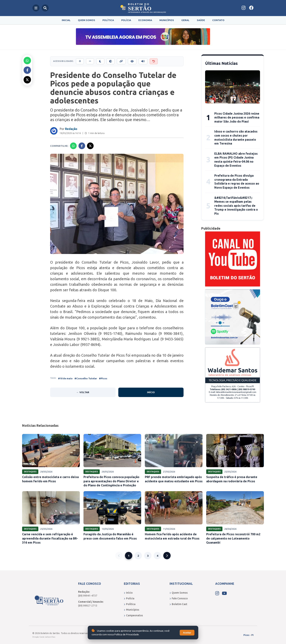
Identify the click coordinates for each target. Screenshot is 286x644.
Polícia (126, 20)
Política (108, 20)
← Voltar (83, 392)
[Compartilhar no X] (27, 80)
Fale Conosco (179, 598)
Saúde (201, 20)
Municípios (167, 20)
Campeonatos (133, 615)
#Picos (103, 378)
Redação (71, 129)
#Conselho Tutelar (86, 378)
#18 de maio (65, 378)
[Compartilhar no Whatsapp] (27, 61)
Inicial (66, 20)
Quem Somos (87, 20)
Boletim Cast (178, 604)
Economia (145, 20)
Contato (218, 20)
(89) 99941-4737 (88, 596)
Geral (185, 20)
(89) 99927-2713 (88, 606)
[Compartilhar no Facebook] (27, 70)
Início (151, 392)
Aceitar (187, 633)
